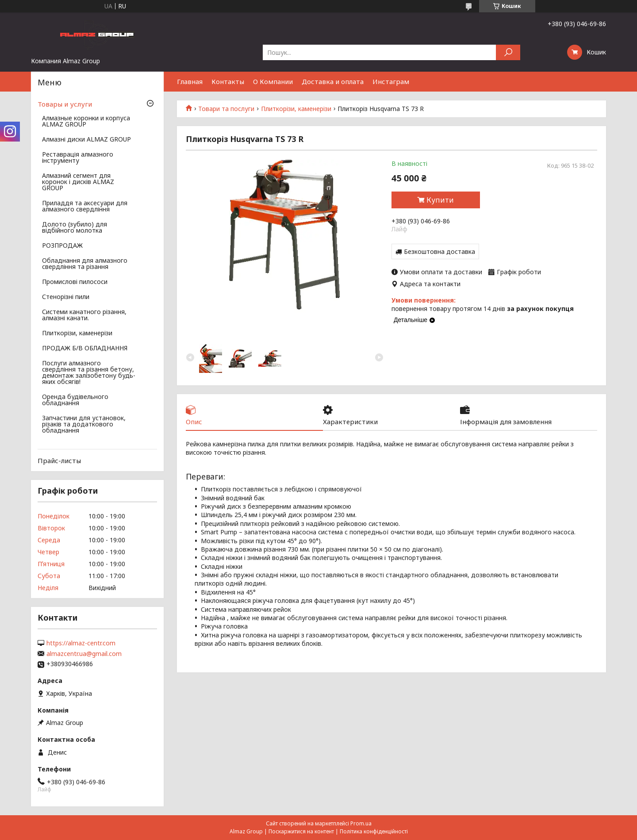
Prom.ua (361, 823)
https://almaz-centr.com (81, 643)
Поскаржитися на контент (301, 831)
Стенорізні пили (66, 297)
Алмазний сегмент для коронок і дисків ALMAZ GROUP (78, 182)
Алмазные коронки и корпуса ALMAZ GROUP (86, 122)
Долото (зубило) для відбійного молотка (75, 228)
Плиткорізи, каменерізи (296, 109)
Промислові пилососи (75, 282)
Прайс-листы (59, 460)
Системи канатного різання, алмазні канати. (84, 315)
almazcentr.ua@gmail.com (84, 654)
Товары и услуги (65, 104)
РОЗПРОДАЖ (62, 246)
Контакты (228, 81)
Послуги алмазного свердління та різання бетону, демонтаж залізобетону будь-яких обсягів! (89, 373)
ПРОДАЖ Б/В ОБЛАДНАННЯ (85, 349)
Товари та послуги (226, 109)
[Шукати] (508, 52)
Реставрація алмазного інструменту (78, 158)
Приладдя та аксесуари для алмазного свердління (85, 207)
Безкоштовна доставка (439, 251)
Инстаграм (391, 81)
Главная (190, 81)
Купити (440, 200)
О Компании (273, 81)
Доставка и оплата (333, 81)
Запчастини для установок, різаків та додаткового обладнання (84, 425)
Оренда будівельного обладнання (75, 400)
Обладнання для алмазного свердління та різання (85, 264)
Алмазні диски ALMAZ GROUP (86, 140)
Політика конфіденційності (374, 831)
